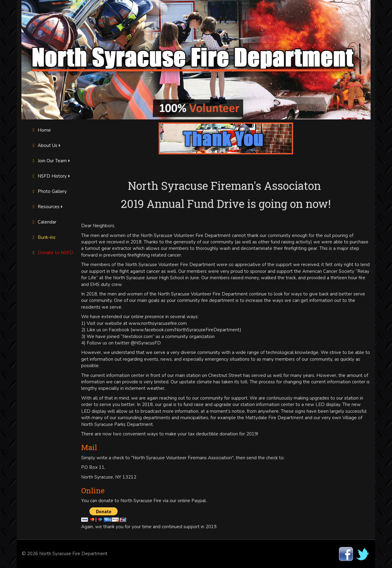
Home (41, 130)
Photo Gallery (49, 191)
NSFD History (49, 176)
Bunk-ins (43, 237)
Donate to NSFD (52, 253)
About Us (44, 145)
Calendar (43, 222)
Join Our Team (49, 161)
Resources (45, 207)
